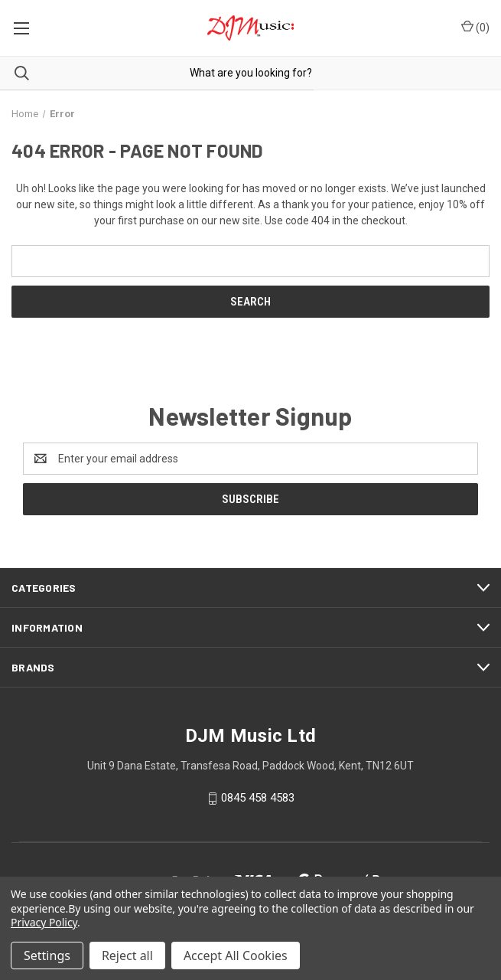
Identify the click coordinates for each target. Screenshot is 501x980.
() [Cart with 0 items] (475, 27)
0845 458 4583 (258, 798)
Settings (47, 955)
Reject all (127, 955)
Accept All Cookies (236, 955)
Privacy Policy (44, 922)
